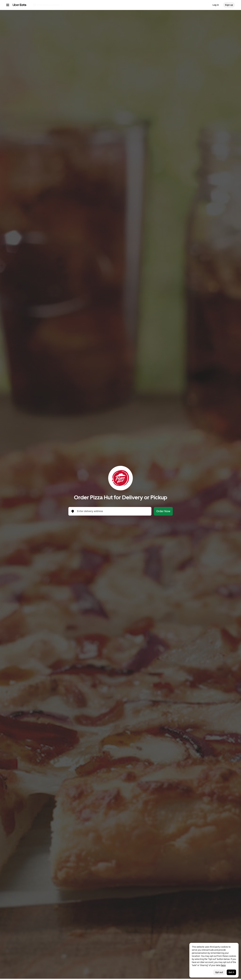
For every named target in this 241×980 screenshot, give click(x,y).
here (223, 965)
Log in (216, 5)
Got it (231, 972)
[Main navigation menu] (8, 5)
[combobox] (112, 511)
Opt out (219, 972)
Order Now (163, 511)
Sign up (229, 5)
